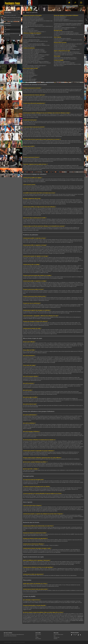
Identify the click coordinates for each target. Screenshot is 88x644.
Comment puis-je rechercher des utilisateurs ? (64, 48)
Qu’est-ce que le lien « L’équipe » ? (61, 29)
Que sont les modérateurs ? (60, 18)
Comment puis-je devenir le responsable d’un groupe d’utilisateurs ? (68, 24)
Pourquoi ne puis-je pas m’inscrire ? (31, 30)
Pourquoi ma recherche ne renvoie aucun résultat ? (65, 45)
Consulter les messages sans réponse (13, 18)
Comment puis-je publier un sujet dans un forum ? (34, 49)
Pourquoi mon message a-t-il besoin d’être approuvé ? (35, 66)
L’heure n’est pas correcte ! (29, 36)
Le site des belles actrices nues (58, 635)
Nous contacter (38, 639)
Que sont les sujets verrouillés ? (30, 79)
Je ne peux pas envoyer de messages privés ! (64, 32)
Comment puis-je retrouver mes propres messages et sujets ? (67, 49)
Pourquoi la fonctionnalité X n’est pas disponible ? (65, 63)
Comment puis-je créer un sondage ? (31, 53)
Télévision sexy (56, 637)
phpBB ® (11, 642)
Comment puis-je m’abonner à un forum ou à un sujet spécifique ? (68, 53)
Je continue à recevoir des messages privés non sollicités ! (66, 33)
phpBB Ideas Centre (44, 608)
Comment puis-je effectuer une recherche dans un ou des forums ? (68, 44)
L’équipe (37, 637)
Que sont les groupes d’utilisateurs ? (62, 20)
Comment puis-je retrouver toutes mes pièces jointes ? (66, 59)
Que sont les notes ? (27, 78)
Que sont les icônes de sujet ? (29, 81)
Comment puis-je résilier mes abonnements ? (64, 55)
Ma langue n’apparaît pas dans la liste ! (31, 40)
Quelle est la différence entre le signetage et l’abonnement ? (67, 52)
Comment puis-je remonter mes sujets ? (32, 67)
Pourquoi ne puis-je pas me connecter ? (32, 17)
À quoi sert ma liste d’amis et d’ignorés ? (63, 38)
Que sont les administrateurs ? (60, 17)
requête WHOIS (67, 615)
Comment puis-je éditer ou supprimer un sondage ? (34, 56)
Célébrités (55, 639)
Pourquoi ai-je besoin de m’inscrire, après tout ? (33, 18)
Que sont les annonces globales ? (30, 75)
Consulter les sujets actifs (10, 15)
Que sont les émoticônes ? (29, 72)
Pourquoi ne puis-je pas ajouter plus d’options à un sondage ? (36, 55)
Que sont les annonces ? (28, 76)
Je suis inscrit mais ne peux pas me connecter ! (33, 25)
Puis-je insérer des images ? (29, 74)
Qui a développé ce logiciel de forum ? (62, 62)
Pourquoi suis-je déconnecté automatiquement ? (33, 20)
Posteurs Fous (12, 3)
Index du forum (38, 634)
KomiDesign (22, 642)
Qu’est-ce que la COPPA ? (29, 29)
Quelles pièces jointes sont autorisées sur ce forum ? (65, 57)
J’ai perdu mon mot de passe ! (29, 24)
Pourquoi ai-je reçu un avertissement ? (31, 60)
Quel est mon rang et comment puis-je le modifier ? (34, 44)
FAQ (36, 636)
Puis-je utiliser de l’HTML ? (29, 71)
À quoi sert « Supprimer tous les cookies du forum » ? (34, 32)
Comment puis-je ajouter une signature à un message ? (35, 52)
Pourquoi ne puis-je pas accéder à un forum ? (33, 57)
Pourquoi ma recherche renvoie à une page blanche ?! (66, 47)
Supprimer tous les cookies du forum (12, 20)
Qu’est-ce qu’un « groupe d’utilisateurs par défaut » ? (65, 28)
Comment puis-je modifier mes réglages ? (32, 34)
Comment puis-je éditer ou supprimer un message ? (34, 51)
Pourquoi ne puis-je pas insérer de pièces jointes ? (34, 59)
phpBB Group (58, 601)
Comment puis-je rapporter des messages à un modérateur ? (36, 62)
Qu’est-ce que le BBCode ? (29, 70)
